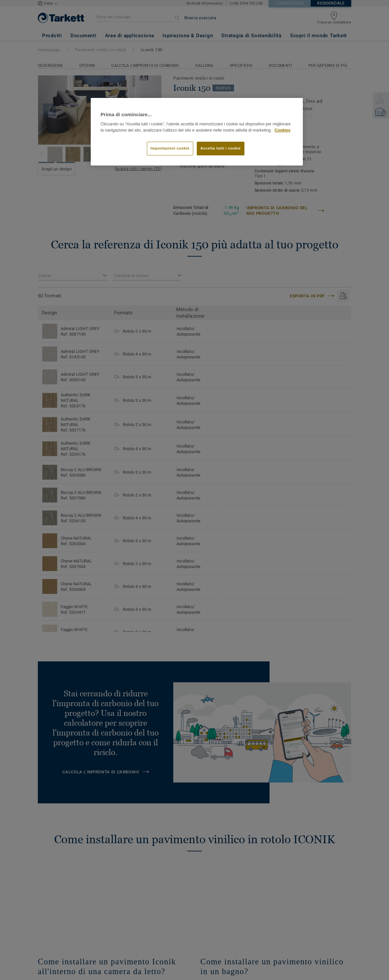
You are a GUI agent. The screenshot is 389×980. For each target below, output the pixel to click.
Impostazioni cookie (170, 148)
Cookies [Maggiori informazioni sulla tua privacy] (282, 130)
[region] (197, 132)
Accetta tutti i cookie (221, 148)
